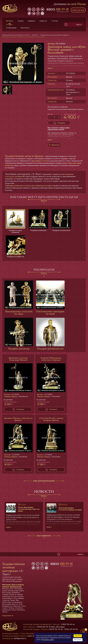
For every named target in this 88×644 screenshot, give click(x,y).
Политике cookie (48, 640)
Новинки (32, 21)
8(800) (57, 9)
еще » (50, 68)
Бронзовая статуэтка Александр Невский (18, 359)
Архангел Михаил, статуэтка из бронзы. (18, 419)
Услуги (21, 21)
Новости (43, 21)
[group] (23, 64)
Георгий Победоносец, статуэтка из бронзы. (51, 359)
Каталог (10, 21)
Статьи (55, 21)
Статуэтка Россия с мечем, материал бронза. (51, 419)
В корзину (61, 123)
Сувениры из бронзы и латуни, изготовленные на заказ (28, 186)
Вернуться (56, 145)
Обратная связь (78, 10)
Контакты (25, 28)
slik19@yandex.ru (20, 638)
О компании (11, 28)
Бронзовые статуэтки (41, 161)
